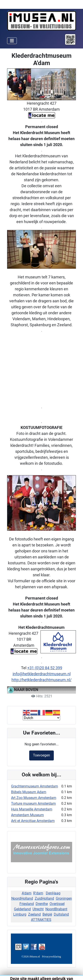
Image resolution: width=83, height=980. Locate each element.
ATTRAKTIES (41, 920)
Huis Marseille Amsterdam (32, 809)
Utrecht (38, 909)
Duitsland (61, 914)
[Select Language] (41, 718)
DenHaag (53, 893)
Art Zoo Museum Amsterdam (34, 798)
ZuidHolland (44, 898)
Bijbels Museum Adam (29, 792)
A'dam (27, 893)
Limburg (20, 914)
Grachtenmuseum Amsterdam (35, 786)
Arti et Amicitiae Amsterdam (33, 821)
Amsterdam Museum (27, 815)
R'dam (38, 893)
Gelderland (22, 909)
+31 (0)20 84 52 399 (45, 668)
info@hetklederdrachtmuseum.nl (42, 674)
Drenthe (42, 904)
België (47, 914)
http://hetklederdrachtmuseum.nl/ (41, 680)
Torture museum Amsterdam (33, 803)
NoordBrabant (56, 909)
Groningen (64, 898)
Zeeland (34, 914)
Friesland (27, 904)
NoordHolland (22, 898)
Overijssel (57, 904)
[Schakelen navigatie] (12, 41)
